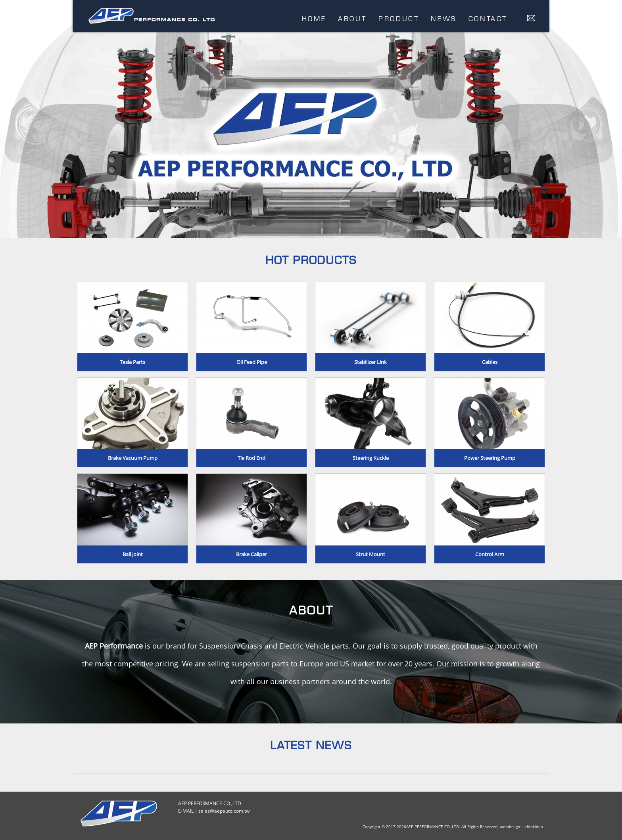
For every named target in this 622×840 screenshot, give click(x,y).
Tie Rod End (251, 458)
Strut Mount (371, 554)
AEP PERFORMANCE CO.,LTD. (152, 17)
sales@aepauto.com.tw (224, 811)
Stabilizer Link (371, 362)
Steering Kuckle (371, 458)
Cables (490, 362)
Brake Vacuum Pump (133, 458)
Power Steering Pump (490, 458)
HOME (314, 18)
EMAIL (531, 18)
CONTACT (488, 18)
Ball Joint (133, 554)
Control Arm (490, 554)
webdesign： (512, 827)
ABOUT (352, 18)
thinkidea (534, 827)
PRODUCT (399, 18)
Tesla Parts (132, 362)
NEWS (443, 18)
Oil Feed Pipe (252, 362)
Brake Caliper (251, 554)
